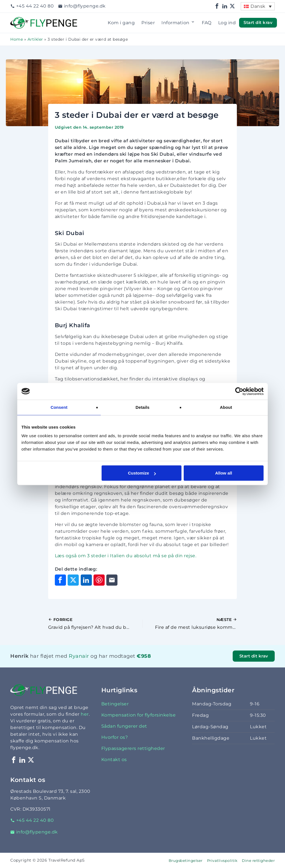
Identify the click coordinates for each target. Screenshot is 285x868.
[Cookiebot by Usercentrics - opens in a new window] (239, 391)
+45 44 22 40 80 (32, 6)
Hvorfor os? (115, 737)
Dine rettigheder (258, 861)
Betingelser (115, 704)
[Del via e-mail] (112, 580)
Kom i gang (121, 23)
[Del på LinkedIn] (86, 580)
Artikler (35, 39)
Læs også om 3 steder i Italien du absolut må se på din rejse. (126, 556)
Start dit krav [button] (258, 23)
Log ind (227, 23)
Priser (148, 23)
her (85, 714)
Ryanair (79, 656)
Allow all (224, 473)
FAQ (207, 23)
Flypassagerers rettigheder (133, 748)
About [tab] (226, 407)
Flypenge (21, 20)
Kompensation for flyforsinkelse (139, 715)
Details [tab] (142, 407)
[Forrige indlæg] (95, 624)
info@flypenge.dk (82, 6)
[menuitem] (258, 6)
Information (178, 23)
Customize (142, 473)
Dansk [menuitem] (258, 6)
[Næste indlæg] (190, 624)
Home (17, 39)
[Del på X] (73, 580)
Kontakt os (114, 760)
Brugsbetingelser (186, 861)
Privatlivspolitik (222, 861)
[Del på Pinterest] (99, 580)
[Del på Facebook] (60, 580)
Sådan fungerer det (124, 726)
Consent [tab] (59, 407)
